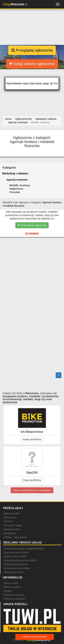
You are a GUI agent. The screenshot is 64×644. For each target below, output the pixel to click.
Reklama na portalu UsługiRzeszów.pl (24, 549)
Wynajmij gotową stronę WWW (20, 560)
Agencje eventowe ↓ (18, 180)
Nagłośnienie (16, 189)
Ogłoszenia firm (12, 513)
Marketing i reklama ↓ (16, 173)
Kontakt (7, 591)
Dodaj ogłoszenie (35, 637)
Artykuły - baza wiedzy (15, 537)
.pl (15, 4)
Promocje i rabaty (13, 525)
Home (8, 119)
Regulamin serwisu (13, 595)
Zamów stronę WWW (15, 556)
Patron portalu (11, 583)
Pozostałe (15, 192)
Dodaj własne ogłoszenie (32, 64)
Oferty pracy (10, 517)
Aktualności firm (12, 529)
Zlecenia (8, 521)
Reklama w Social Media (17, 568)
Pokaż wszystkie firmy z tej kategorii (32, 490)
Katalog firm (10, 533)
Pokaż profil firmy (32, 439)
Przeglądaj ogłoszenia (32, 50)
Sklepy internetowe (14, 572)
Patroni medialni (12, 587)
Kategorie (9, 168)
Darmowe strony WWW (16, 553)
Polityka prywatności (14, 599)
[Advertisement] (32, 261)
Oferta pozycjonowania (16, 564)
